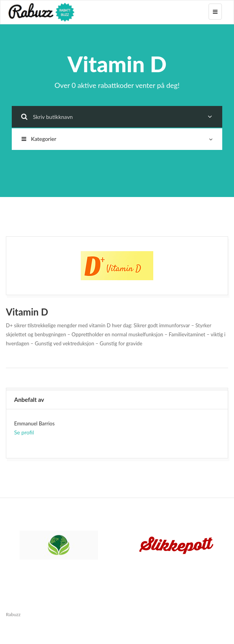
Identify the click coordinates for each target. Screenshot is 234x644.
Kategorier (117, 139)
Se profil (24, 432)
